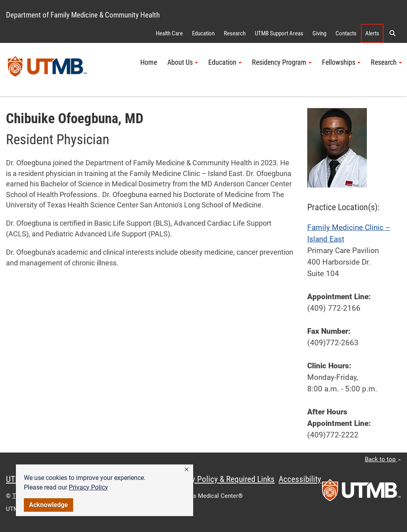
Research (235, 33)
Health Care (169, 33)
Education (203, 33)
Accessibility (300, 479)
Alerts (372, 33)
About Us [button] (183, 62)
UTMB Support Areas (279, 33)
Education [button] (225, 62)
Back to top (383, 459)
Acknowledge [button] (48, 505)
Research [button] (386, 62)
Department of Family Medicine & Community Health (83, 15)
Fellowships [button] (341, 62)
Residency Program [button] (282, 62)
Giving (319, 33)
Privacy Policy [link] (88, 487)
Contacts (346, 33)
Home (149, 62)
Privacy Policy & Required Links (223, 479)
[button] (187, 470)
